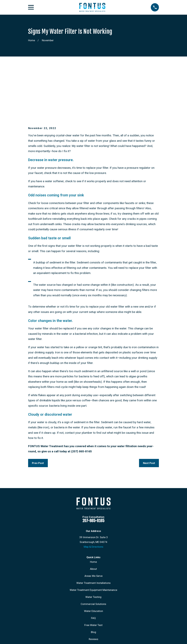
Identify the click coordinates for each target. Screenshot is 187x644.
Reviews (94, 592)
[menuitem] (32, 637)
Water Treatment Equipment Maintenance (93, 543)
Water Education (94, 564)
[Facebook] (79, 616)
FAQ (93, 571)
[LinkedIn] (94, 616)
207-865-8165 (93, 473)
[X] (109, 616)
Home (93, 515)
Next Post (149, 416)
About (93, 522)
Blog (94, 585)
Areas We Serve (94, 529)
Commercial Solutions (93, 557)
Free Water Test (93, 578)
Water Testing (93, 550)
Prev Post (38, 416)
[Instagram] (86, 616)
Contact (94, 599)
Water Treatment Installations (94, 536)
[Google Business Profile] (101, 616)
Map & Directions (94, 499)
